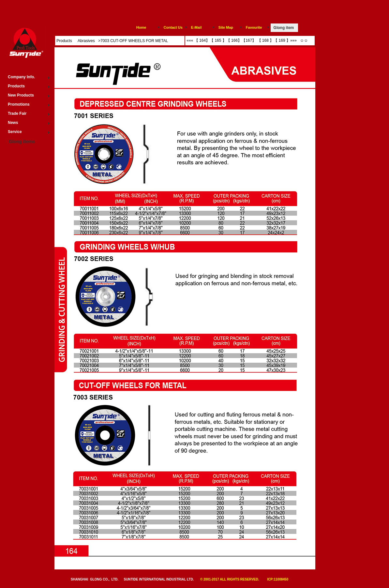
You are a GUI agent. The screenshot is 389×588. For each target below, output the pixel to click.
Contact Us (173, 27)
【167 (247, 40)
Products (64, 41)
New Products (21, 95)
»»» (294, 40)
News (13, 123)
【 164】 (202, 40)
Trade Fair (17, 113)
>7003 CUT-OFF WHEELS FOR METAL (133, 41)
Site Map (226, 27)
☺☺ (303, 40)
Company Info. (21, 77)
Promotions (19, 104)
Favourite (254, 27)
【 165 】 (218, 40)
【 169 (279, 40)
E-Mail (196, 27)
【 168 (264, 40)
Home (141, 27)
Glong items (22, 142)
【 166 (232, 40)
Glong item (284, 28)
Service (15, 132)
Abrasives (87, 41)
